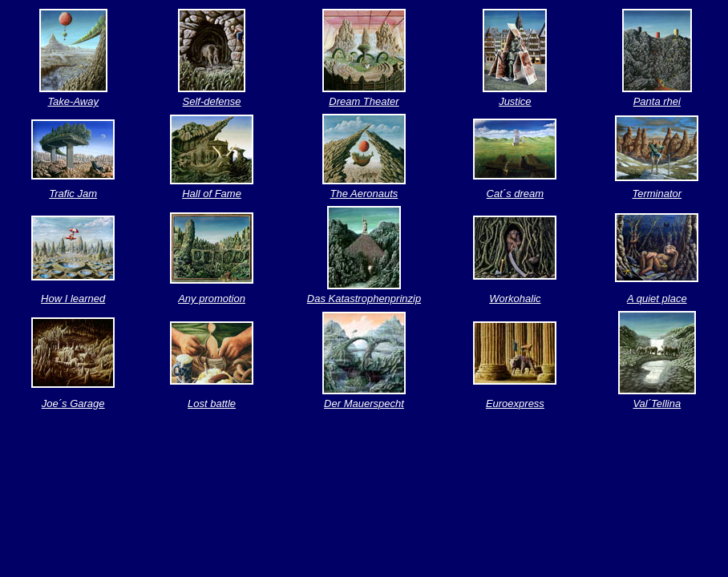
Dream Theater (364, 101)
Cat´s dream (516, 194)
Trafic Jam (73, 194)
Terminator (657, 194)
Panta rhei (657, 101)
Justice (515, 101)
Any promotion (212, 299)
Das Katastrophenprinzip (364, 299)
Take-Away (73, 101)
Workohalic (515, 299)
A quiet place (657, 299)
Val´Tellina (657, 403)
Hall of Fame (212, 194)
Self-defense (212, 101)
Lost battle (212, 403)
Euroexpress (515, 403)
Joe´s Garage (73, 403)
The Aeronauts (364, 194)
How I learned (73, 299)
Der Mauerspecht (364, 403)
